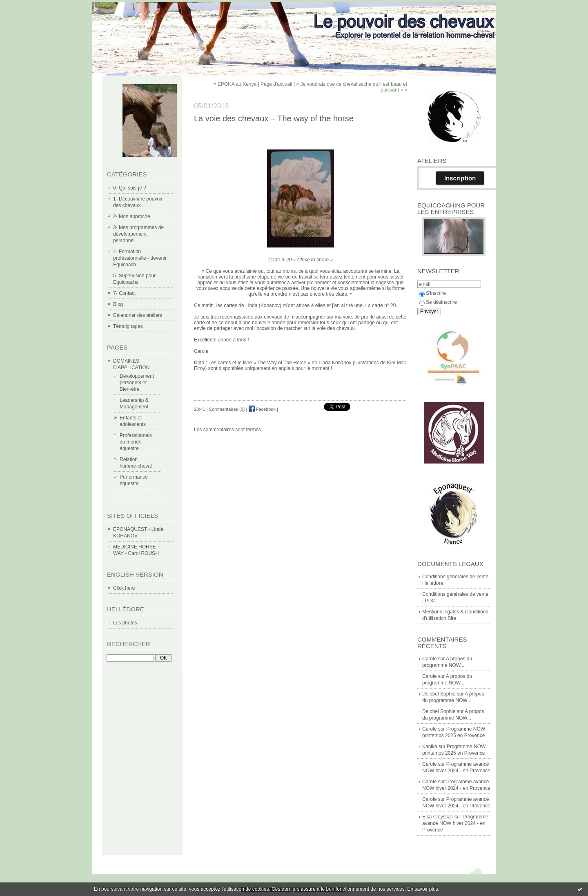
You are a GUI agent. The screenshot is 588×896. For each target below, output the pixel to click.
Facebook (262, 409)
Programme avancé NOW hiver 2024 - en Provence (455, 823)
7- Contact (124, 293)
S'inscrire (433, 293)
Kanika (430, 747)
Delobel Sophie (439, 694)
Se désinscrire (438, 302)
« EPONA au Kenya (235, 84)
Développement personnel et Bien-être (137, 383)
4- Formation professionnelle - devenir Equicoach (140, 258)
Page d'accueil (276, 84)
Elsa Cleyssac (438, 817)
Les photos (125, 623)
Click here (124, 588)
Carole (429, 659)
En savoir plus (422, 889)
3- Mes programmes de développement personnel (138, 234)
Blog (118, 304)
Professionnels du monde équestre (136, 442)
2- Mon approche (132, 216)
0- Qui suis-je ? (130, 188)
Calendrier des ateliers (138, 315)
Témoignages (128, 326)
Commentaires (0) (227, 409)
